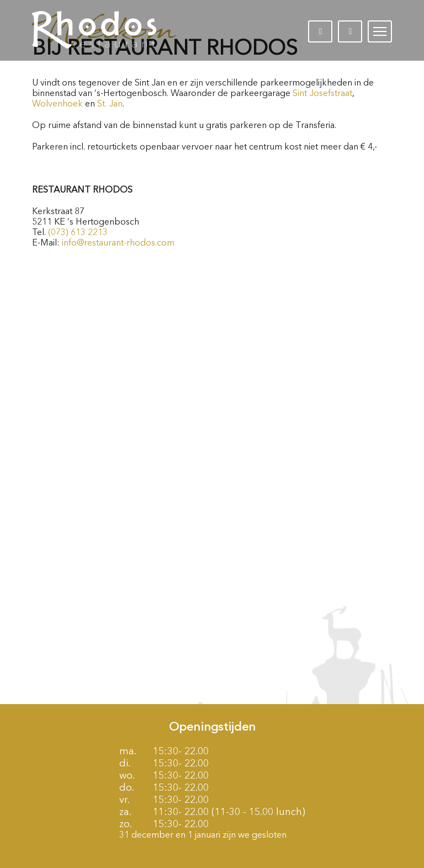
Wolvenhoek (57, 104)
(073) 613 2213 (78, 233)
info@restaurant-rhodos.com (118, 243)
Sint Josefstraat (322, 94)
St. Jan (110, 104)
